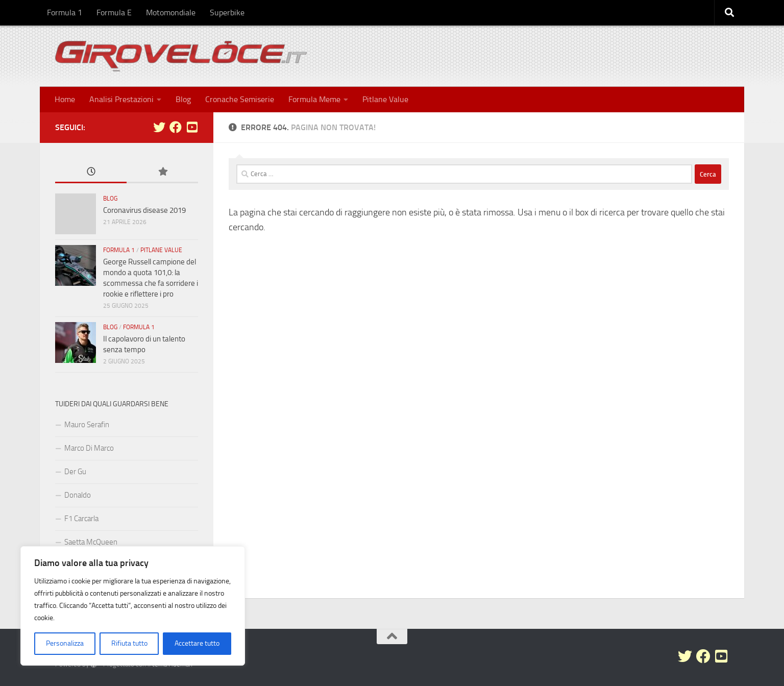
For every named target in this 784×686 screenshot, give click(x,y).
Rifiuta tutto (129, 643)
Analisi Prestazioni (121, 99)
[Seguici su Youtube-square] (192, 127)
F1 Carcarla (81, 519)
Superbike (227, 13)
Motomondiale (171, 13)
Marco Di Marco (89, 448)
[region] (133, 606)
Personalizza (65, 643)
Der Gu (75, 472)
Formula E (114, 13)
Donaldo (78, 495)
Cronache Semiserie (240, 99)
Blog (183, 99)
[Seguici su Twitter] (159, 127)
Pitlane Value (385, 99)
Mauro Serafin (87, 425)
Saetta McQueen (91, 542)
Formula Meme (314, 99)
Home (65, 99)
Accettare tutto (197, 643)
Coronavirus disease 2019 (144, 210)
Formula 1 (65, 13)
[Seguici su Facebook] (176, 127)
